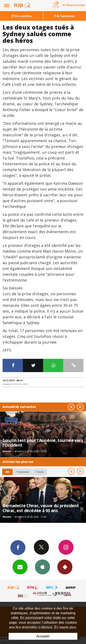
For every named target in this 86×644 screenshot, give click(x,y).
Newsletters (20, 567)
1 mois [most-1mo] (40, 472)
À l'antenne (64, 16)
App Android (65, 567)
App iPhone (42, 567)
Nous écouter (76, 5)
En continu (22, 16)
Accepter (43, 636)
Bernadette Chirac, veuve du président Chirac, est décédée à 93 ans (41, 508)
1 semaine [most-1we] (23, 472)
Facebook (18, 547)
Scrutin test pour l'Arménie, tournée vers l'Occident (43, 443)
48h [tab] (7, 472)
